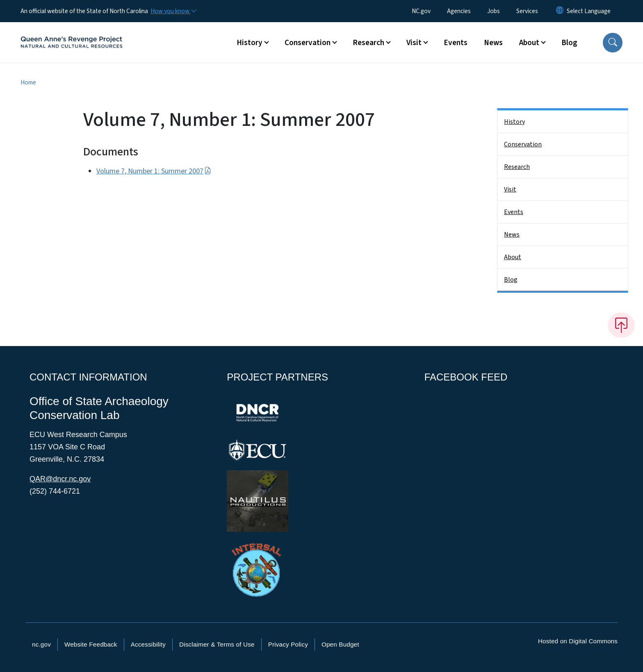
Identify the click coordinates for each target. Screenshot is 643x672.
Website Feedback (91, 644)
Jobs (494, 11)
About (513, 257)
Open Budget (340, 644)
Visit (510, 189)
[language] (589, 11)
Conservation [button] (308, 43)
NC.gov (421, 11)
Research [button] (368, 43)
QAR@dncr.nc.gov (60, 479)
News (493, 43)
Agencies (459, 11)
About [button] (529, 43)
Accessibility (148, 644)
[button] (613, 43)
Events (456, 43)
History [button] (250, 43)
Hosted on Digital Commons (578, 641)
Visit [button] (414, 43)
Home (28, 82)
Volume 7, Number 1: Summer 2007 (154, 171)
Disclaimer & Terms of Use (217, 644)
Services (527, 11)
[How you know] (173, 11)
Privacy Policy (288, 644)
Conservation (523, 144)
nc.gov (41, 644)
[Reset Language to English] (560, 11)
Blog (569, 43)
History (514, 122)
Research (517, 167)
